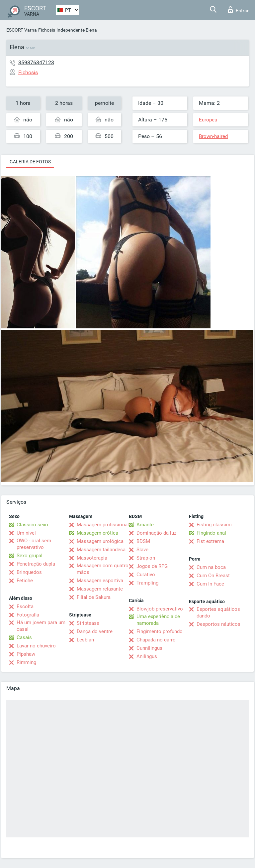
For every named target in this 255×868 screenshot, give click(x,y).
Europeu (208, 120)
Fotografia (28, 615)
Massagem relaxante (100, 589)
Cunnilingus (149, 648)
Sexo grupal (30, 556)
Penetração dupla (36, 564)
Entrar (238, 10)
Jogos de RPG (152, 566)
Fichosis (47, 30)
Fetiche (25, 581)
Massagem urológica (100, 541)
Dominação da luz (156, 533)
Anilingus (147, 656)
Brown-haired (213, 136)
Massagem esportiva (100, 581)
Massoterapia (92, 558)
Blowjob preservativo (160, 609)
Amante (145, 525)
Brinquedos (29, 572)
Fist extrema (210, 541)
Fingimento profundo (160, 631)
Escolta (25, 607)
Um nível (26, 533)
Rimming (26, 662)
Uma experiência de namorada (158, 620)
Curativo (146, 575)
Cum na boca (211, 567)
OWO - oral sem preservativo (34, 544)
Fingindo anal (211, 533)
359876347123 (36, 62)
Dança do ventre (95, 631)
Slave (142, 550)
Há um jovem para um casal (41, 626)
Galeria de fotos (30, 162)
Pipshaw (26, 654)
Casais (24, 637)
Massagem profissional (103, 525)
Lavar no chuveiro (36, 646)
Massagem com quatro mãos (103, 569)
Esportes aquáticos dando (218, 612)
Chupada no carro (156, 640)
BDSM (143, 541)
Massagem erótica (97, 533)
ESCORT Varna (22, 30)
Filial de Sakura (94, 597)
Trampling (147, 583)
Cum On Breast (213, 576)
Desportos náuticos (218, 624)
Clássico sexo (32, 525)
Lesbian (85, 640)
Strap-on (146, 558)
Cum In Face (210, 584)
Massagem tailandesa (101, 550)
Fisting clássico (214, 525)
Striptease (88, 623)
